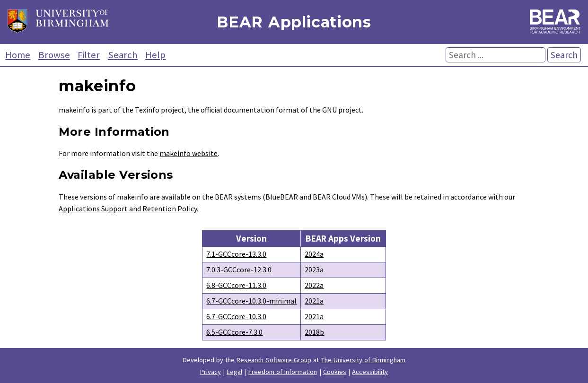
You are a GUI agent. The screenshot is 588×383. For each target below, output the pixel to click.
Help (155, 55)
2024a (314, 254)
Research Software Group (274, 360)
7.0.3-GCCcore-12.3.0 (239, 270)
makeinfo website (189, 153)
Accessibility (370, 372)
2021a (314, 301)
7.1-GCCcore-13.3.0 (236, 254)
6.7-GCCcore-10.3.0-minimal (251, 301)
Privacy (211, 372)
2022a (314, 285)
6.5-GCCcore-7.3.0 (234, 332)
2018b (314, 332)
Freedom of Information (283, 372)
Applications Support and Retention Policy (128, 209)
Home (18, 55)
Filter (89, 55)
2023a (314, 270)
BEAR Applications (294, 22)
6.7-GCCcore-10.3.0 (236, 316)
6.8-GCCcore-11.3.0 (236, 285)
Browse (54, 55)
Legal (234, 372)
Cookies (335, 372)
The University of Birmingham (364, 360)
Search (123, 55)
